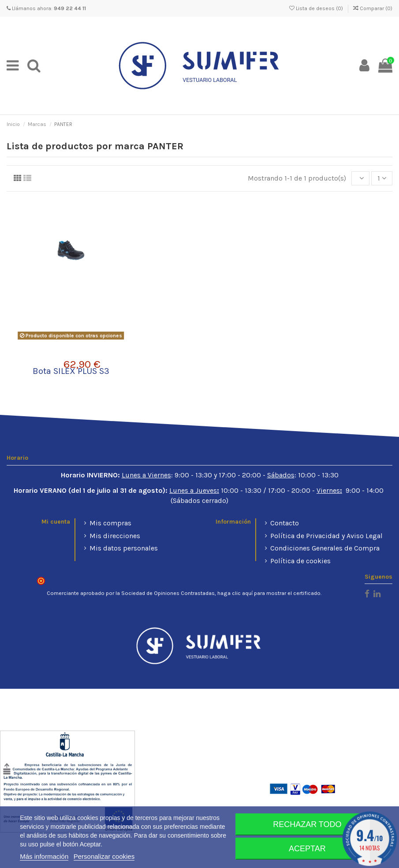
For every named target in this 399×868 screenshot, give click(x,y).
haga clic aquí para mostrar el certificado (269, 593)
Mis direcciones (115, 536)
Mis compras (110, 523)
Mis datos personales (124, 548)
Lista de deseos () (317, 8)
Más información (44, 856)
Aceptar (307, 849)
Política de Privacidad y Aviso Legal (326, 536)
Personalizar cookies (104, 856)
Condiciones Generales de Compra (325, 548)
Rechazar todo (307, 824)
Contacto (285, 523)
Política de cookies (300, 561)
